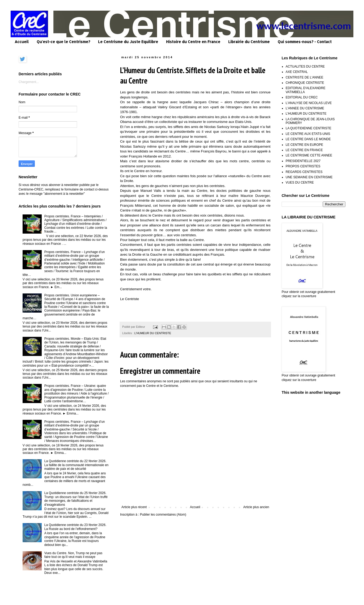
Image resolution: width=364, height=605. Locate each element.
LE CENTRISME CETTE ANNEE (309, 155)
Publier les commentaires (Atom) (163, 515)
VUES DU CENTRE (300, 183)
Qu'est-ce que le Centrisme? (63, 42)
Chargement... (29, 82)
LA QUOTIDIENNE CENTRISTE (308, 128)
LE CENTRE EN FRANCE (304, 150)
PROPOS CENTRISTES (303, 166)
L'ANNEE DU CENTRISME (305, 108)
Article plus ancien (256, 507)
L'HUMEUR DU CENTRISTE (153, 333)
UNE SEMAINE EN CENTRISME (309, 177)
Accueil (22, 42)
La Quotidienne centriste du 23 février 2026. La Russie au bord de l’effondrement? (75, 527)
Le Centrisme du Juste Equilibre (128, 42)
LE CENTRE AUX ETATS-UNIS (308, 134)
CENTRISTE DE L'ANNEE (304, 77)
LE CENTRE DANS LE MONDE (308, 139)
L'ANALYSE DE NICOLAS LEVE (309, 103)
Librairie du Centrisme (249, 42)
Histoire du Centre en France (193, 42)
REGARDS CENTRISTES (304, 172)
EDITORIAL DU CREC (302, 97)
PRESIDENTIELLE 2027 (303, 161)
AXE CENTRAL (297, 72)
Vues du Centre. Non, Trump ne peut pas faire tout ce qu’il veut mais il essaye (73, 555)
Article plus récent (134, 507)
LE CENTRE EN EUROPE (304, 145)
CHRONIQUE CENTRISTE (305, 83)
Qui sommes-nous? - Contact (305, 42)
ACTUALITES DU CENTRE (305, 67)
